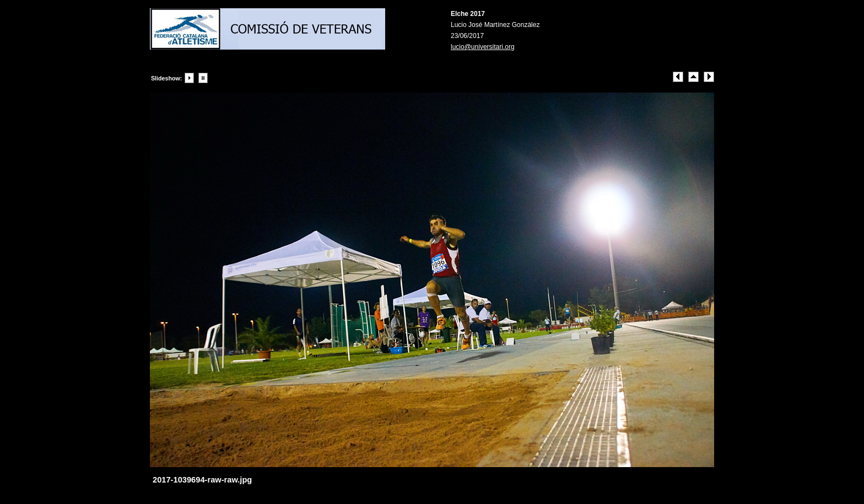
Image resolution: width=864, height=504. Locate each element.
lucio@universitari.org (483, 47)
